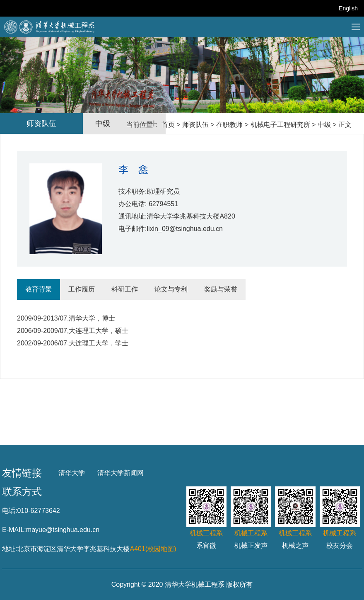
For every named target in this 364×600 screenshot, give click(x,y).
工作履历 (82, 289)
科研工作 (125, 289)
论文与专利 (171, 289)
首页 (168, 125)
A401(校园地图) (153, 549)
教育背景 (39, 289)
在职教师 (229, 125)
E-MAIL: (14, 530)
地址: (10, 549)
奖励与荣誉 (221, 289)
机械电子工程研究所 (280, 125)
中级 (324, 125)
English (348, 8)
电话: (10, 511)
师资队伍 (195, 125)
